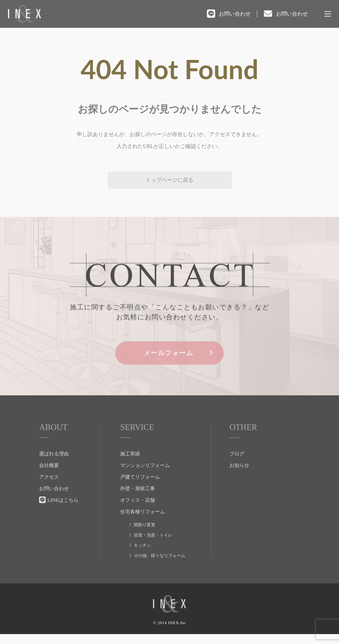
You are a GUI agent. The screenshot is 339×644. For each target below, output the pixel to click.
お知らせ (239, 477)
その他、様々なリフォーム (160, 567)
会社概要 (49, 477)
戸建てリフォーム (140, 489)
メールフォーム (170, 365)
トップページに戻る (169, 180)
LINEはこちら (63, 512)
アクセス (49, 489)
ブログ (237, 466)
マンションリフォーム (145, 477)
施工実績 (130, 466)
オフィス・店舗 (138, 512)
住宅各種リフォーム (143, 523)
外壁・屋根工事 (138, 500)
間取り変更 (145, 537)
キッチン (142, 557)
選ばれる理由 (54, 466)
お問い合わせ (235, 14)
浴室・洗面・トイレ (153, 547)
